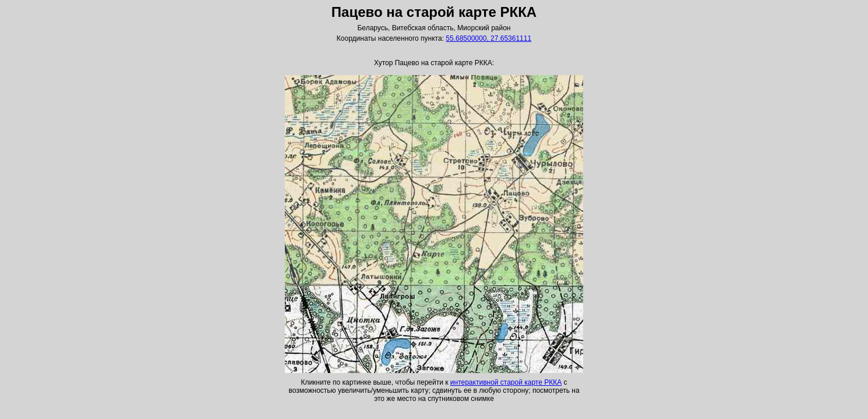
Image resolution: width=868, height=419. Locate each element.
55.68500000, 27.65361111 (488, 38)
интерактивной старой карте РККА (506, 382)
